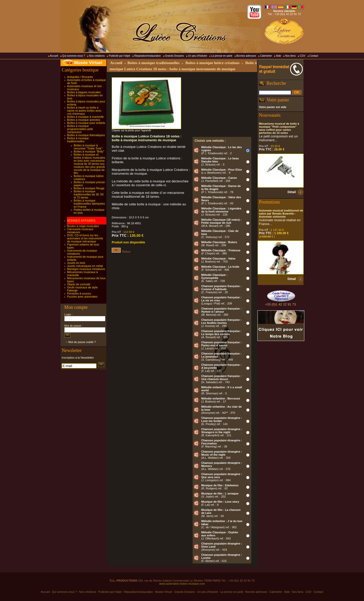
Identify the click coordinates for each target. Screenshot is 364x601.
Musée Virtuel (88, 63)
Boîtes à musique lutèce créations (212, 63)
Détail (292, 192)
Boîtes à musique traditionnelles (78, 140)
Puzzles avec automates (82, 297)
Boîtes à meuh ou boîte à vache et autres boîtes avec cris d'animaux (84, 111)
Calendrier (266, 56)
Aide (279, 56)
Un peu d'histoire (198, 56)
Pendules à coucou (79, 293)
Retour (121, 252)
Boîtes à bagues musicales (84, 92)
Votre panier (278, 100)
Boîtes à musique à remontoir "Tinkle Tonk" (88, 147)
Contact (314, 56)
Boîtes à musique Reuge (89, 188)
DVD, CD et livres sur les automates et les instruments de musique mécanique (85, 238)
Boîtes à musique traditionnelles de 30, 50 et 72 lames (89, 194)
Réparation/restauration (148, 56)
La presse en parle (222, 56)
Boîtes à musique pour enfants (86, 123)
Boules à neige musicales (83, 226)
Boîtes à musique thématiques (86, 135)
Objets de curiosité (79, 284)
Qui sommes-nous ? (74, 56)
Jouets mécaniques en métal (85, 266)
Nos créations (97, 56)
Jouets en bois (76, 263)
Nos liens (290, 56)
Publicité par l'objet (119, 56)
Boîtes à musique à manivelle (85, 117)
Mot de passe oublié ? (82, 342)
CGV (303, 56)
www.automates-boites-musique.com (182, 584)
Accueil (54, 56)
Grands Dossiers (174, 56)
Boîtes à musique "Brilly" (89, 151)
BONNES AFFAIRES (81, 221)
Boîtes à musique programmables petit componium (80, 129)
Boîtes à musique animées (84, 120)
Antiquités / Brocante (80, 77)
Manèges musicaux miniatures (86, 269)
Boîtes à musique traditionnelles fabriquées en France (89, 204)
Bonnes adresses (246, 56)
